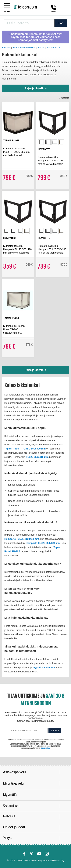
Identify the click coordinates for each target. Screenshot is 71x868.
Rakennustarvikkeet (24, 47)
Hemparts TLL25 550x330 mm (43, 543)
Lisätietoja (46, 748)
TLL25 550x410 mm (37, 457)
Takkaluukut (53, 47)
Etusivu (6, 47)
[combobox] (29, 23)
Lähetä (55, 730)
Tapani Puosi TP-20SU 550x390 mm (25, 449)
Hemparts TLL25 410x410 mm (22, 539)
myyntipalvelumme (44, 667)
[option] (41, 142)
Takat (41, 47)
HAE (61, 23)
